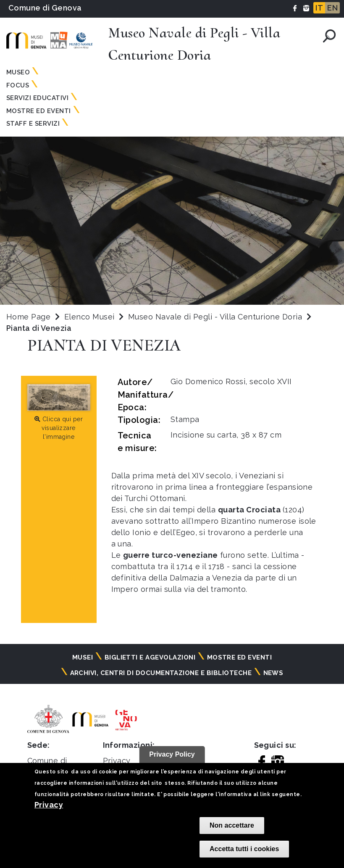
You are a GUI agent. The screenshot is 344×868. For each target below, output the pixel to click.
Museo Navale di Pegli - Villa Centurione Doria (216, 317)
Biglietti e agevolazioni (150, 657)
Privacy (49, 805)
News (273, 673)
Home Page (28, 317)
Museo (18, 72)
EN (332, 8)
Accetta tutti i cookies (244, 849)
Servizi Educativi (37, 98)
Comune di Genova (45, 8)
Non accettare (232, 825)
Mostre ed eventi (240, 657)
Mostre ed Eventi (39, 111)
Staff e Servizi (33, 124)
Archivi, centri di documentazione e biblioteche (161, 673)
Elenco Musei (89, 317)
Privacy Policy (172, 754)
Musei (83, 657)
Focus (18, 85)
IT (319, 8)
